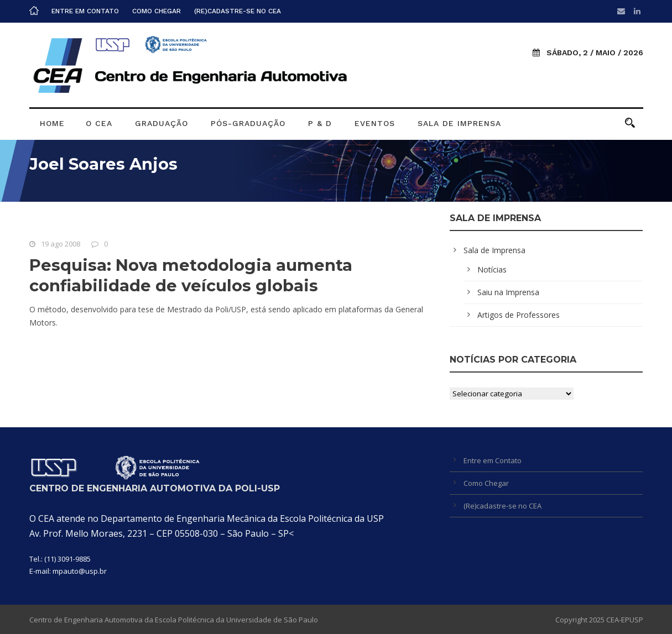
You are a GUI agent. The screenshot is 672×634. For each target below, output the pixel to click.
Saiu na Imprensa (508, 292)
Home (52, 123)
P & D (320, 123)
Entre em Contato (85, 11)
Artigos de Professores (519, 315)
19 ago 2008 (61, 244)
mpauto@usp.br (80, 571)
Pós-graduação (248, 123)
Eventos (375, 123)
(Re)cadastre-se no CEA (238, 11)
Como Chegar (157, 11)
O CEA (99, 123)
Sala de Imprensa (459, 123)
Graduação (162, 123)
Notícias (492, 269)
